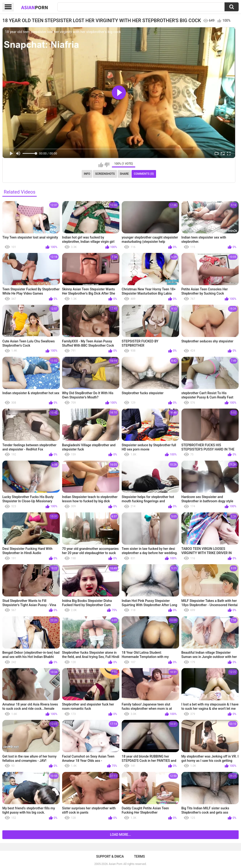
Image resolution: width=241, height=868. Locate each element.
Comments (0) (144, 174)
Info (87, 174)
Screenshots (105, 174)
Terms (140, 856)
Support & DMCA (110, 856)
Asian (35, 7)
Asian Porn (116, 864)
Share (124, 174)
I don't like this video (107, 165)
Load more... (121, 835)
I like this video (101, 165)
